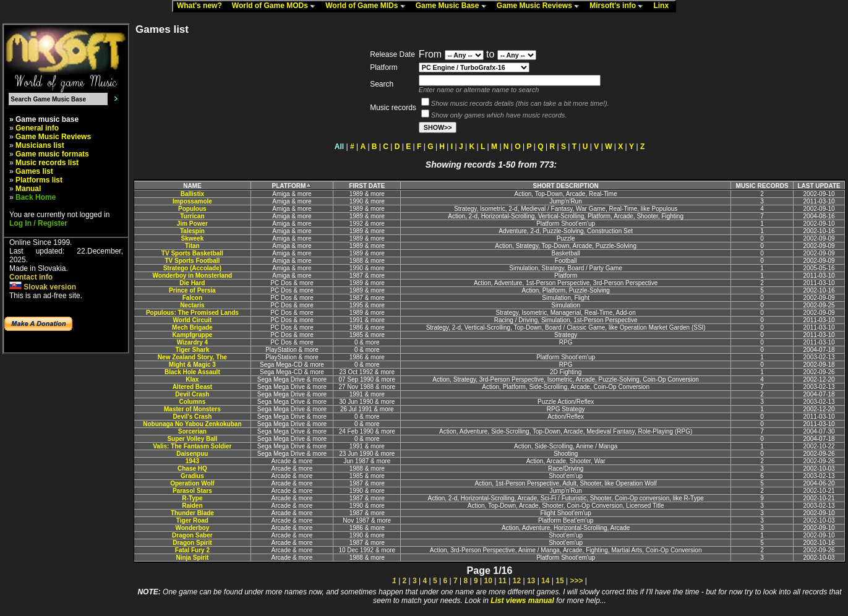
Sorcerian (192, 431)
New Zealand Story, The (192, 357)
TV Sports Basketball (192, 253)
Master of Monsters (192, 409)
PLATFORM (292, 186)
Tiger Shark (192, 350)
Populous (192, 209)
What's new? (202, 6)
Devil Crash (192, 394)
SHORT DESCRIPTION (566, 186)
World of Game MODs (276, 6)
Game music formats (52, 154)
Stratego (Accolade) (192, 268)
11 (503, 581)
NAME (192, 186)
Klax (192, 379)
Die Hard (192, 283)
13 (531, 581)
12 (517, 581)
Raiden (192, 506)
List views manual (522, 601)
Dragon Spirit (192, 543)
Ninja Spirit (192, 558)
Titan (192, 246)
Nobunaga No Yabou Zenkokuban (192, 424)
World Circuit (193, 320)
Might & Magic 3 (192, 365)
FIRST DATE (367, 186)
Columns (192, 402)
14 (545, 581)
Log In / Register (38, 223)
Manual (28, 189)
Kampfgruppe (192, 335)
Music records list (47, 163)
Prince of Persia (192, 290)
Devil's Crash (192, 417)
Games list (34, 171)
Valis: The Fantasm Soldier (192, 446)
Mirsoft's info (619, 6)
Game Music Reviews (541, 6)
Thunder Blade (192, 513)
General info (37, 128)
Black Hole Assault (192, 372)
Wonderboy (192, 528)
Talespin (192, 231)
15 (559, 581)
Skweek (193, 238)
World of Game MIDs (368, 6)
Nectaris (192, 305)
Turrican (192, 216)
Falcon (192, 298)
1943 (192, 461)
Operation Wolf (192, 483)
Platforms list (39, 180)
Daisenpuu (192, 454)
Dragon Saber (192, 535)
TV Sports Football (192, 261)
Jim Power (192, 224)
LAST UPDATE (819, 186)
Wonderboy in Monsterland (193, 276)
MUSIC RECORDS (762, 186)
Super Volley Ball (192, 439)
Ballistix (192, 194)
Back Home (36, 197)
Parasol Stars (192, 491)
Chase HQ (192, 468)
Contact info (31, 277)
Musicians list (40, 145)
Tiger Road (192, 520)
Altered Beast (192, 387)
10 (488, 581)
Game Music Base (454, 6)
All (339, 147)
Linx (664, 6)
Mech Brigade (192, 327)
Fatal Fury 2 (192, 550)
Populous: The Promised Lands (192, 313)
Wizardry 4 (192, 342)
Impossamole (192, 201)
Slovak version (43, 287)
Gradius (192, 476)
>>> (576, 581)
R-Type (192, 498)
